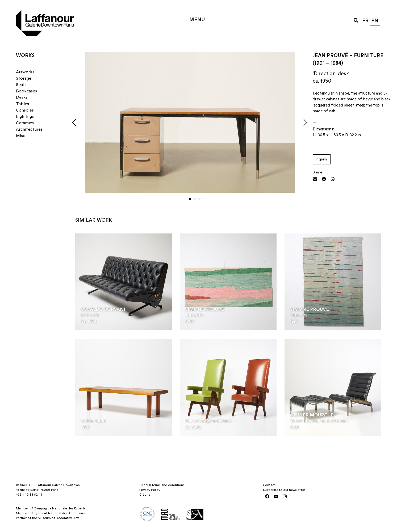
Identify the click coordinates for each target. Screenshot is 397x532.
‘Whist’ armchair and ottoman (318, 421)
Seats (21, 85)
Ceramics (25, 123)
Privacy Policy (150, 490)
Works (25, 56)
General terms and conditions (162, 485)
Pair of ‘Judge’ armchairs (208, 421)
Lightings (25, 117)
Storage (24, 78)
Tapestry (194, 315)
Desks (22, 97)
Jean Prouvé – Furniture (348, 56)
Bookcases (26, 91)
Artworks (25, 72)
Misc (20, 136)
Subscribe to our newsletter (284, 490)
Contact (269, 485)
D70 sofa (89, 315)
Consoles (25, 110)
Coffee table (93, 421)
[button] (356, 20)
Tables (22, 104)
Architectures (29, 129)
